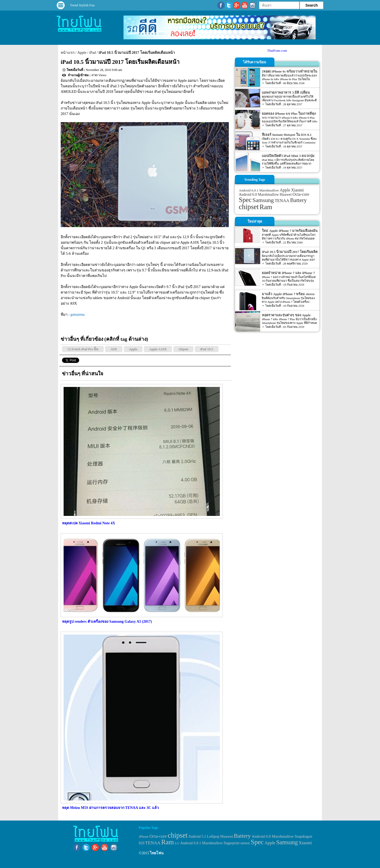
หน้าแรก (68, 53)
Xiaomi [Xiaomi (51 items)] (297, 190)
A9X (114, 349)
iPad (92, 53)
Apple (82, 53)
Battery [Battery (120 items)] (298, 200)
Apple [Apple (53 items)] (285, 190)
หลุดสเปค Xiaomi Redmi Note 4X (89, 523)
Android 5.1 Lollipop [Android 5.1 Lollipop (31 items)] (204, 836)
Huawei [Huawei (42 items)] (286, 194)
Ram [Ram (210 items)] (266, 207)
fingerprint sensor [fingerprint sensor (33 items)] (237, 843)
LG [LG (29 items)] (177, 843)
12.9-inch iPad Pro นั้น (83, 349)
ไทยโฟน (157, 853)
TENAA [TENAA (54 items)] (282, 201)
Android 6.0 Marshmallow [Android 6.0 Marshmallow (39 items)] (259, 194)
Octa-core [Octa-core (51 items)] (301, 194)
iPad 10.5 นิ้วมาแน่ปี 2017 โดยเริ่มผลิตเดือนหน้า (137, 53)
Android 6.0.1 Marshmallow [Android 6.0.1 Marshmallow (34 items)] (259, 190)
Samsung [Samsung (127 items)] (263, 200)
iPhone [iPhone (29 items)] (144, 836)
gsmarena (78, 315)
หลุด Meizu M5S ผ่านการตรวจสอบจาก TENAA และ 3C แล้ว (110, 808)
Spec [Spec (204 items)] (245, 200)
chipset (184, 349)
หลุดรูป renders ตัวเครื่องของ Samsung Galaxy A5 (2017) (107, 622)
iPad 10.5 (206, 349)
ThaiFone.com (277, 51)
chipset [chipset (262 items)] (249, 207)
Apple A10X (158, 349)
